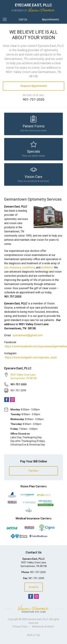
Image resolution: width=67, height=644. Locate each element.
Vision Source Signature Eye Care (34, 609)
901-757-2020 (34, 99)
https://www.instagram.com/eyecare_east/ (31, 357)
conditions (28, 267)
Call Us (23, 19)
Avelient (49, 627)
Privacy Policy (20, 627)
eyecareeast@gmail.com (28, 335)
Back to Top (34, 635)
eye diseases (13, 267)
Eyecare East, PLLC (38, 619)
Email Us (34, 587)
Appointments (50, 19)
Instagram (12, 400)
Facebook (7, 400)
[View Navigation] (6, 20)
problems (47, 267)
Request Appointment (34, 86)
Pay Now (33, 471)
